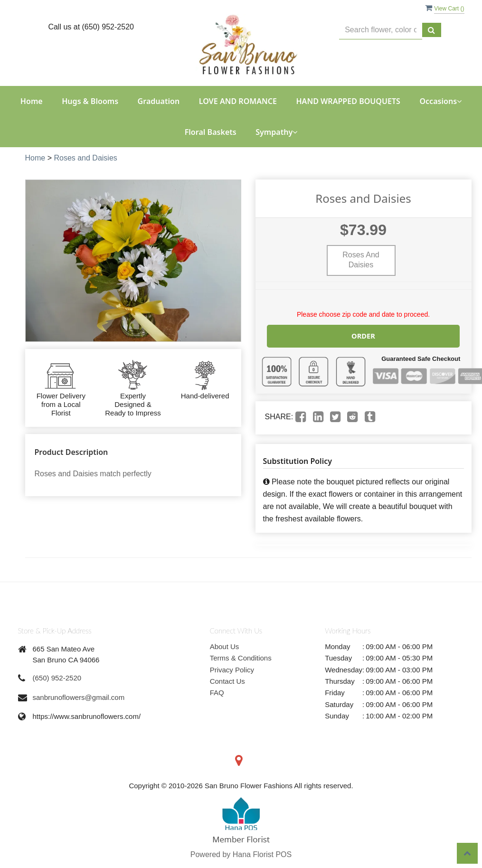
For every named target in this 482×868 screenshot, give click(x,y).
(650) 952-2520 (57, 677)
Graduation (159, 101)
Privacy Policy (232, 669)
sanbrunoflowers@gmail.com (79, 697)
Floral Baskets (211, 132)
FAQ (217, 692)
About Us (225, 646)
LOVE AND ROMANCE (238, 101)
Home (32, 101)
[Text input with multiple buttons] (380, 30)
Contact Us (227, 681)
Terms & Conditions (241, 657)
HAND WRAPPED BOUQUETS (348, 101)
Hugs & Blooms (90, 101)
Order (363, 335)
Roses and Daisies (85, 158)
